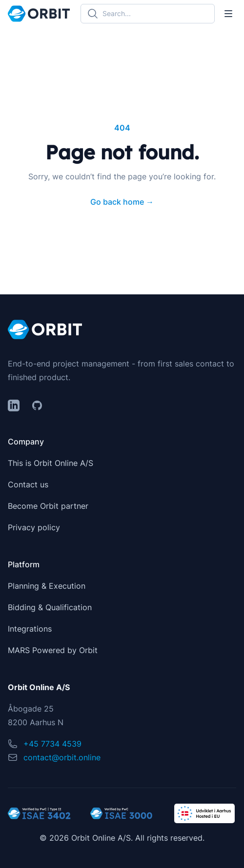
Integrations (30, 629)
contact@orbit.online (62, 757)
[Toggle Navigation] (228, 14)
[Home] (39, 14)
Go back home (122, 202)
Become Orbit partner (48, 506)
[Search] (148, 14)
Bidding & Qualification (50, 607)
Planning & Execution (47, 586)
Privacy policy (34, 527)
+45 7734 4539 (52, 744)
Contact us (28, 484)
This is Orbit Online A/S (51, 463)
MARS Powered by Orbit (53, 650)
